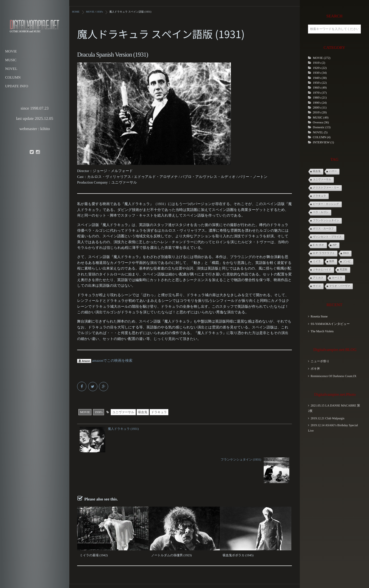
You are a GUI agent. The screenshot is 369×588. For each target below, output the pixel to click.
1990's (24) (320, 103)
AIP (335, 245)
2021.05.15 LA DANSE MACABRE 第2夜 (334, 408)
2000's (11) (320, 108)
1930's (99, 412)
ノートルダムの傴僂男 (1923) (171, 524)
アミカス (318, 278)
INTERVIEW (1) (323, 142)
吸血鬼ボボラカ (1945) (238, 524)
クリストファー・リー (326, 188)
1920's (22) (320, 68)
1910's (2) (319, 63)
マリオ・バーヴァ (340, 286)
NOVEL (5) (320, 132)
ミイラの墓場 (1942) (94, 524)
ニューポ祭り (320, 361)
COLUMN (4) (322, 137)
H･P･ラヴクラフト (324, 253)
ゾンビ (347, 261)
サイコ (317, 286)
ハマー (333, 171)
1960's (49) (320, 88)
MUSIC (11, 60)
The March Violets (322, 331)
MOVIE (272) (322, 58)
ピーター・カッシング (326, 204)
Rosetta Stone (319, 316)
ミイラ (317, 261)
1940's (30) (320, 78)
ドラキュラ (159, 412)
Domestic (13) (322, 127)
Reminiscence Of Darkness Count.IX (334, 376)
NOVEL (11, 69)
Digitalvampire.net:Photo (335, 395)
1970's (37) (320, 93)
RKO (346, 253)
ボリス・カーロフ (323, 229)
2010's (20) (320, 112)
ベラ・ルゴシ (321, 212)
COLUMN (13, 78)
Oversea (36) (321, 122)
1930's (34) (320, 73)
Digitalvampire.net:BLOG (335, 350)
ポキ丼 (315, 369)
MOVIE (11, 52)
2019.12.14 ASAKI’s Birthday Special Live (333, 428)
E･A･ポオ (319, 245)
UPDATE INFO (17, 86)
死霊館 (344, 270)
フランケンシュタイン (326, 221)
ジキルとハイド (322, 270)
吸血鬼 (143, 412)
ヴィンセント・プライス (327, 237)
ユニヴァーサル (123, 412)
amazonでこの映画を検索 (105, 361)
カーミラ (337, 278)
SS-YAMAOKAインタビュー (330, 324)
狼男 (332, 261)
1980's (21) (320, 98)
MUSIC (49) (321, 117)
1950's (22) (320, 83)
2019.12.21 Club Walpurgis (327, 418)
